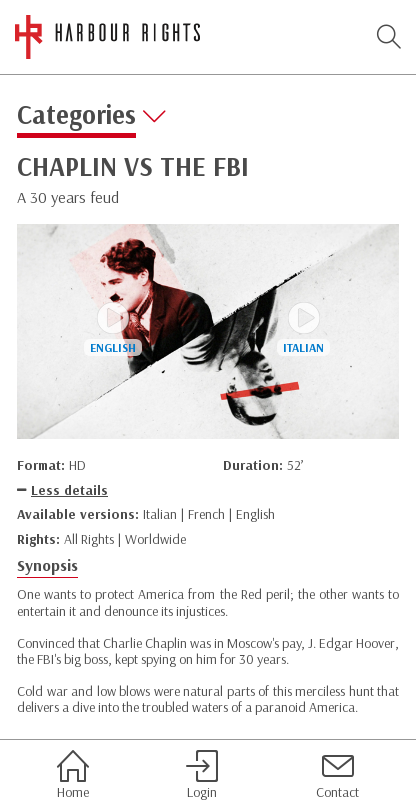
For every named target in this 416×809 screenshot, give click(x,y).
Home (73, 775)
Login (202, 775)
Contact (337, 775)
